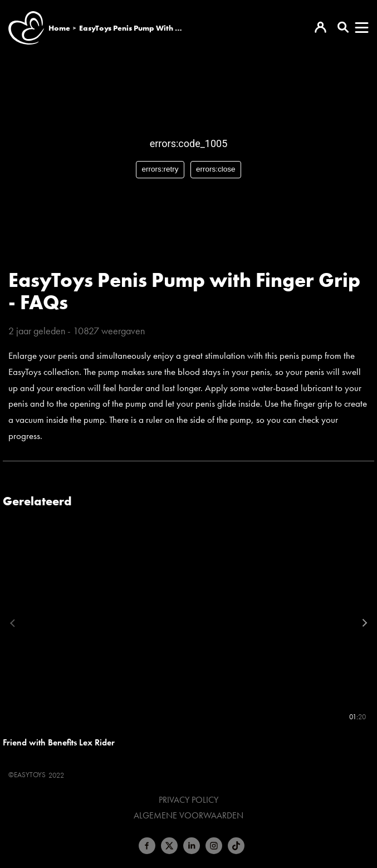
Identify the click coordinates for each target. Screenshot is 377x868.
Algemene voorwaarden (188, 816)
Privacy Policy (188, 800)
